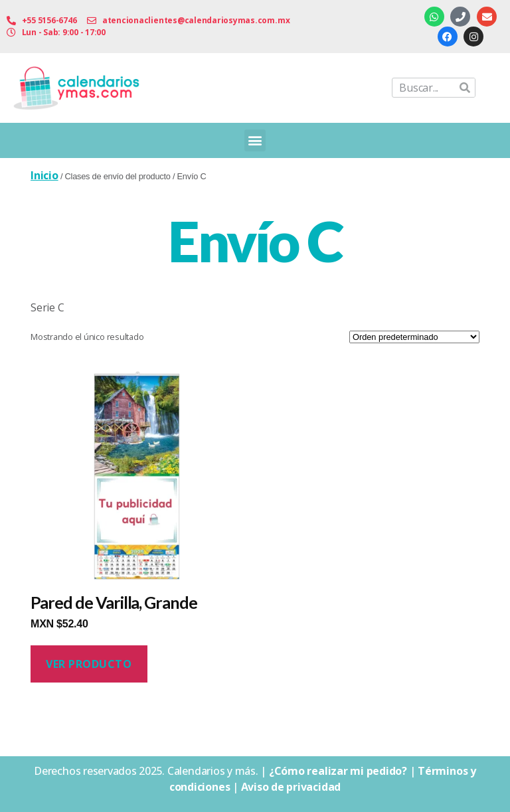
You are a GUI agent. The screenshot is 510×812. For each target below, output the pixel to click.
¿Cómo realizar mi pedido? (338, 771)
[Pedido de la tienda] (414, 337)
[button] (255, 140)
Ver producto (89, 664)
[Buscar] (465, 88)
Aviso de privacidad (291, 787)
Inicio (44, 175)
